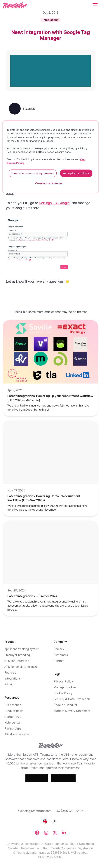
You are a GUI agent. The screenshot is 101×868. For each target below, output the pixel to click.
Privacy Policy (63, 681)
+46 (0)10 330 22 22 (69, 811)
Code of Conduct (65, 705)
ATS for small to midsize (21, 667)
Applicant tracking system (22, 649)
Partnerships (13, 728)
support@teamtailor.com (35, 811)
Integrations (13, 678)
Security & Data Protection (72, 699)
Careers (59, 649)
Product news (14, 711)
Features (10, 673)
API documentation (18, 734)
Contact (59, 661)
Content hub (13, 717)
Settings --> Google (54, 203)
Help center (12, 723)
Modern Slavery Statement (72, 711)
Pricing (9, 684)
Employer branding (17, 655)
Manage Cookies (65, 687)
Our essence (13, 705)
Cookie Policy (63, 693)
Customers (61, 655)
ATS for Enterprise (17, 661)
